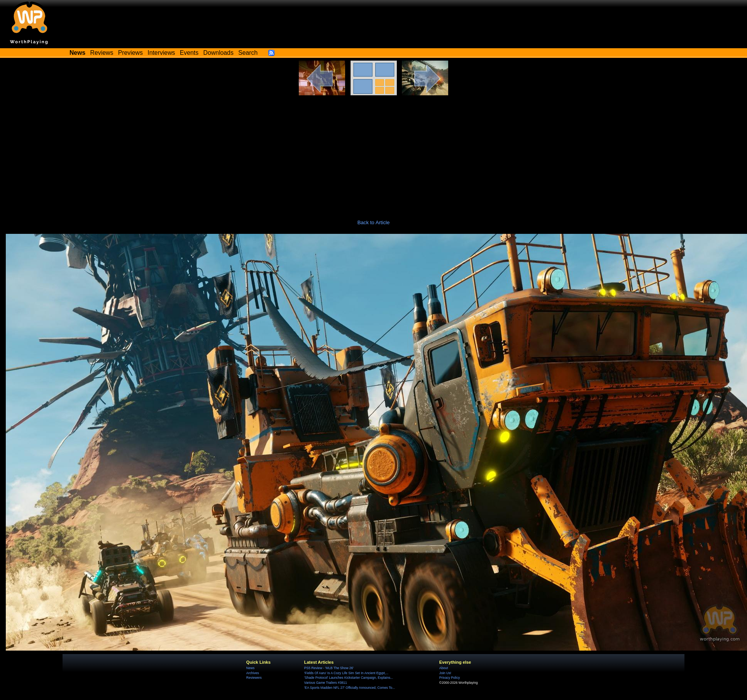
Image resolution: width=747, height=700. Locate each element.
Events (189, 53)
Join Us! (445, 673)
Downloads (219, 53)
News (250, 668)
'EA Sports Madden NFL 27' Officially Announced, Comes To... (350, 688)
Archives (253, 673)
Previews (130, 53)
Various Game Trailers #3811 (326, 683)
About (444, 668)
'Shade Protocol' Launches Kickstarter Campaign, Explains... (349, 678)
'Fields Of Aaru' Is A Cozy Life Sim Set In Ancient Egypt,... (346, 673)
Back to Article (374, 222)
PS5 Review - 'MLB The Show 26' (329, 668)
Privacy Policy (450, 678)
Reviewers (254, 678)
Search (248, 53)
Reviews (102, 53)
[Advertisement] (374, 153)
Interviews (161, 53)
